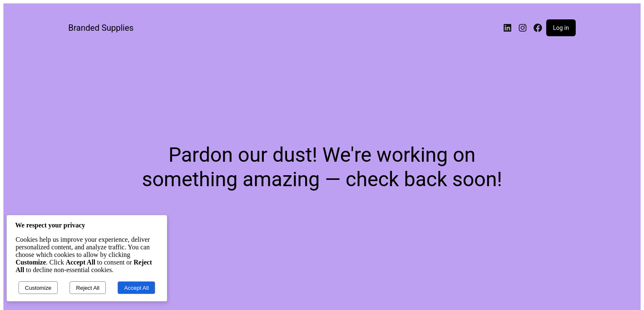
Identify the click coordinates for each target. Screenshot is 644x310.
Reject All (88, 288)
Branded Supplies (101, 28)
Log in (561, 28)
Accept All (136, 288)
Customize (38, 288)
